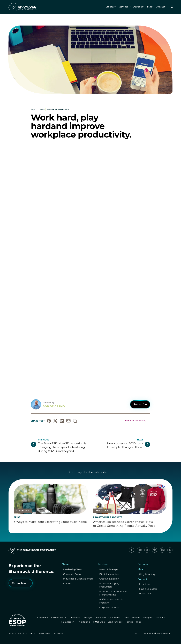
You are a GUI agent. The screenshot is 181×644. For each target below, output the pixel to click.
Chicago (88, 618)
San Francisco (116, 622)
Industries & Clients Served (78, 579)
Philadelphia (84, 622)
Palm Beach (68, 622)
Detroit (136, 618)
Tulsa (139, 622)
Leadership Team (73, 569)
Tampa (130, 622)
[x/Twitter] (147, 550)
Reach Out (145, 593)
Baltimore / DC (59, 618)
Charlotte (75, 618)
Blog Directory (147, 574)
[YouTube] (170, 550)
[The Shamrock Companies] (22, 7)
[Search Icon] (172, 7)
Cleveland (43, 618)
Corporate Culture (73, 574)
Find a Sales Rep (148, 589)
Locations (145, 584)
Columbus (114, 618)
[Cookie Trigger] (59, 633)
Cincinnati (100, 618)
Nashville (161, 618)
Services (123, 7)
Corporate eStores (109, 607)
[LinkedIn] (162, 550)
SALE (32, 633)
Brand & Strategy (109, 569)
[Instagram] (139, 550)
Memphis (148, 618)
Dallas (126, 618)
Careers (67, 583)
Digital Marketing (109, 574)
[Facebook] (132, 550)
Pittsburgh (99, 622)
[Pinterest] (155, 550)
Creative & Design (109, 579)
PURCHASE (45, 633)
